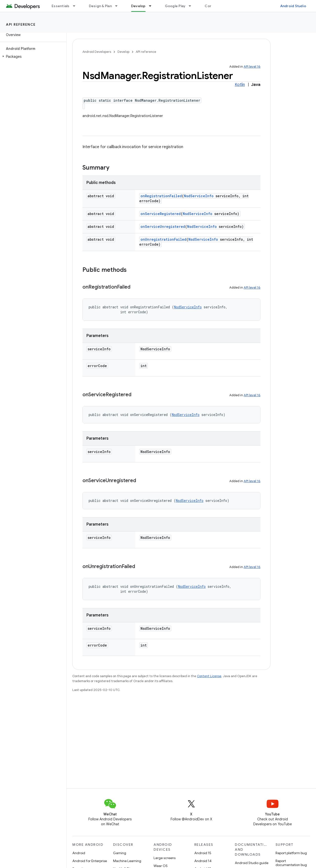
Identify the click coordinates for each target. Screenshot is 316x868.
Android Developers (97, 52)
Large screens (165, 858)
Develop (123, 52)
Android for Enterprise (90, 861)
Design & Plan (100, 6)
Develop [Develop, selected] (138, 6)
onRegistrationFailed (161, 196)
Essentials (61, 6)
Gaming (120, 853)
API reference (21, 24)
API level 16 (252, 67)
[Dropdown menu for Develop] (152, 6)
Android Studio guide (252, 863)
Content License (209, 676)
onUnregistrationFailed (163, 239)
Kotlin (240, 85)
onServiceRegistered (161, 214)
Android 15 (203, 853)
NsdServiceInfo (199, 196)
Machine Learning (127, 861)
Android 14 (203, 861)
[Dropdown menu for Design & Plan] (118, 6)
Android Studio (293, 6)
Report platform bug (291, 853)
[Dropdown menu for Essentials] (76, 6)
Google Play (175, 6)
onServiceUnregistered (163, 227)
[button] (32, 57)
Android (79, 853)
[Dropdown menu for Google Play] (192, 6)
